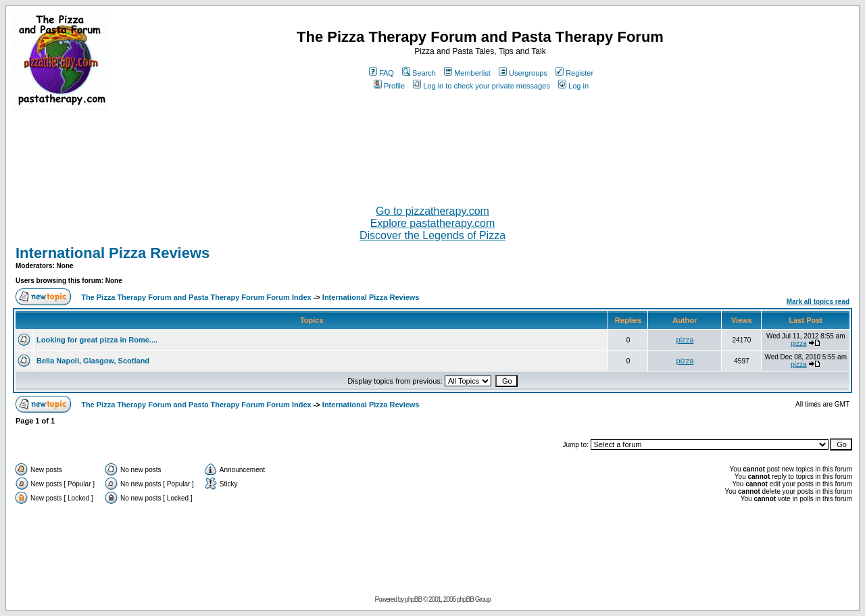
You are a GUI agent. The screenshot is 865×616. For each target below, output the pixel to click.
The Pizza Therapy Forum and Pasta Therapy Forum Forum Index (196, 297)
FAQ (381, 73)
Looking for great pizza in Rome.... (97, 340)
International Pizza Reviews (113, 253)
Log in (573, 86)
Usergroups (523, 73)
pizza (685, 340)
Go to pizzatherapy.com (432, 211)
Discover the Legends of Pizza (432, 235)
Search (419, 73)
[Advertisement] (432, 152)
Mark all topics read (818, 302)
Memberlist (467, 73)
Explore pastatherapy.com (433, 223)
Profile (389, 86)
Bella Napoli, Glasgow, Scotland (93, 361)
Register (574, 73)
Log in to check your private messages (481, 86)
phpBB (413, 599)
